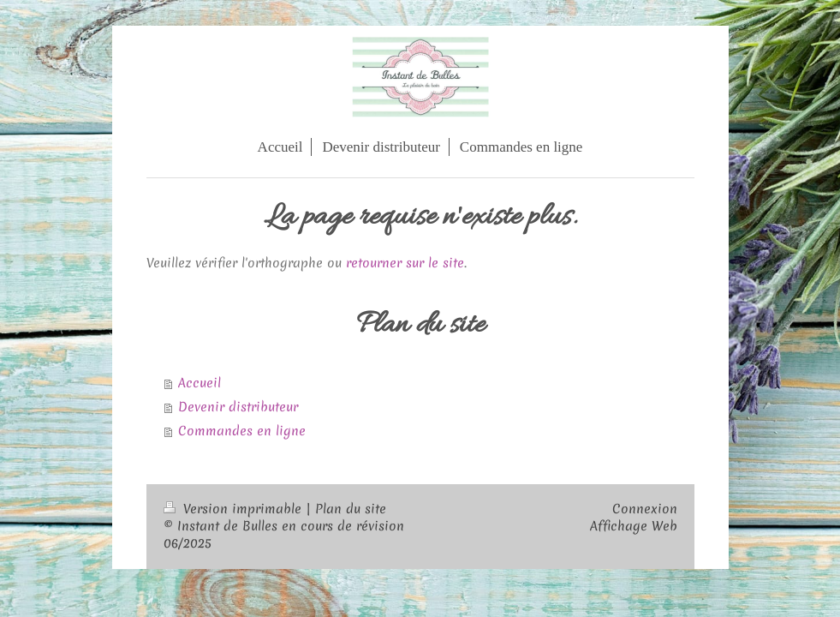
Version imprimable (235, 509)
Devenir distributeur (238, 407)
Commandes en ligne (242, 431)
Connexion (645, 509)
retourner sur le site (405, 263)
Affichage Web (634, 526)
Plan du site (351, 509)
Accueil (200, 383)
